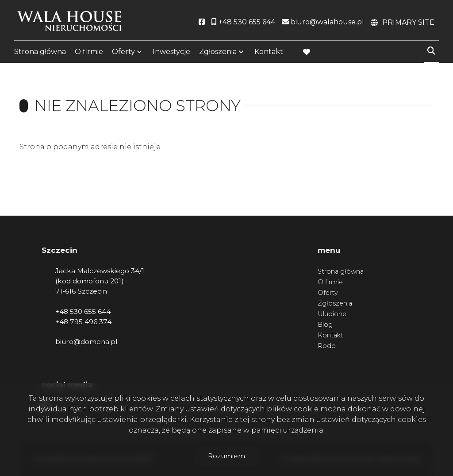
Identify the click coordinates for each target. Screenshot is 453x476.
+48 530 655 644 (83, 312)
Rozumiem (226, 456)
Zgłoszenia (218, 54)
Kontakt (269, 54)
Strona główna (40, 54)
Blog (325, 325)
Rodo (327, 346)
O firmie (89, 54)
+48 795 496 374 (83, 322)
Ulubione (332, 314)
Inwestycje (171, 54)
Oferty (123, 54)
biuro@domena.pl (86, 342)
